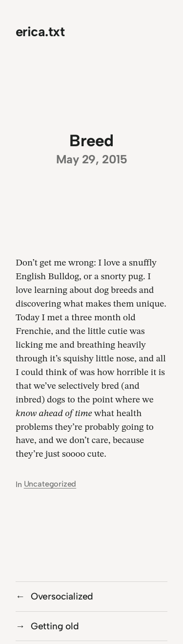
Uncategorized (50, 484)
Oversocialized (62, 596)
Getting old (55, 626)
